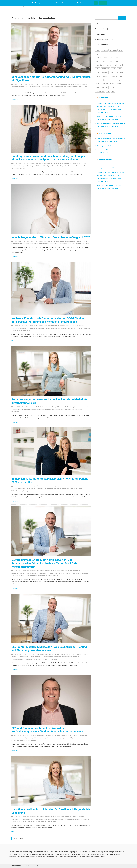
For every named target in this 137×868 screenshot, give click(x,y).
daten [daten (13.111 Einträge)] (104, 61)
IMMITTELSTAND (105, 133)
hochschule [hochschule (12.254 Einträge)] (106, 69)
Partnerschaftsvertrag (58, 409)
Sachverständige (71, 244)
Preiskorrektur (40, 488)
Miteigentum (48, 409)
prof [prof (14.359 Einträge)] (114, 80)
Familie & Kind (47, 407)
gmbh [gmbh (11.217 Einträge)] (115, 65)
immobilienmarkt (16, 166)
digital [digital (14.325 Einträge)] (117, 61)
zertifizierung (85, 244)
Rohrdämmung (79, 87)
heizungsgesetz (64, 657)
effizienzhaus (80, 326)
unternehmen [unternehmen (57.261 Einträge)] (100, 91)
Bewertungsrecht (28, 573)
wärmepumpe (45, 659)
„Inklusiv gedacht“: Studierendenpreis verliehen (111, 146)
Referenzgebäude (28, 659)
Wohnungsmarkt (27, 491)
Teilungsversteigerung (71, 409)
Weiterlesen (15, 100)
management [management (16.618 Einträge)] (120, 72)
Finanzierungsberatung (73, 407)
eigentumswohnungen (74, 163)
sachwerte (84, 573)
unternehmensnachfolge (31, 576)
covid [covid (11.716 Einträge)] (97, 61)
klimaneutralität (53, 328)
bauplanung (73, 326)
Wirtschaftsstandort (53, 576)
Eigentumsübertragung (78, 817)
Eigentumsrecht (62, 407)
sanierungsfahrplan (22, 740)
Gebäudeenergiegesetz (35, 657)
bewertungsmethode (17, 573)
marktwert (78, 573)
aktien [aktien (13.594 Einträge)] (98, 50)
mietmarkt (45, 166)
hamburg (83, 163)
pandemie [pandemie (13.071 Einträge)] (99, 80)
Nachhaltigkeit (62, 328)
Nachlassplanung (16, 822)
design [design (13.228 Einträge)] (110, 61)
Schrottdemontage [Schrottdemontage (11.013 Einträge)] (109, 84)
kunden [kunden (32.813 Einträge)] (104, 72)
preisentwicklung (31, 488)
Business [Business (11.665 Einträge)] (98, 58)
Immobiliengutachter (68, 819)
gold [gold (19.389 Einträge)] (121, 65)
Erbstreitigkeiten (16, 819)
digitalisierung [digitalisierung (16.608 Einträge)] (100, 65)
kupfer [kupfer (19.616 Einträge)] (111, 72)
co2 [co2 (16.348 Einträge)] (111, 58)
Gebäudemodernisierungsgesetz (51, 657)
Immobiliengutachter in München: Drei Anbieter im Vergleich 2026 (51, 237)
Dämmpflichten (16, 87)
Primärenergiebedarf (17, 330)
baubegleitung (64, 654)
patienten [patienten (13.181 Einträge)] (107, 80)
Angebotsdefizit (65, 486)
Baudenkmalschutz (73, 84)
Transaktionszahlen (81, 166)
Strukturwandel (73, 488)
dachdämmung (83, 84)
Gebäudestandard (37, 328)
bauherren (67, 326)
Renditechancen (49, 488)
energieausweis (65, 735)
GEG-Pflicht (45, 328)
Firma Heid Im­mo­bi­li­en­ (29, 84)
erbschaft (79, 241)
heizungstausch (77, 738)
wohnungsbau (53, 659)
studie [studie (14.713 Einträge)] (112, 87)
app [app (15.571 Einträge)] (97, 54)
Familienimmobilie (26, 819)
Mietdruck (39, 166)
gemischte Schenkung (37, 819)
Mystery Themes (37, 866)
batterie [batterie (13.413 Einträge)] (112, 54)
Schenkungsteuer (33, 822)
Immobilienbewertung (23, 244)
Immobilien (14, 409)
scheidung (79, 244)
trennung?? (80, 409)
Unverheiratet (15, 412)
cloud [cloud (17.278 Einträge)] (106, 58)
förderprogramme (59, 87)
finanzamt (85, 241)
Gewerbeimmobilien (57, 573)
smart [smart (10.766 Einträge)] (98, 87)
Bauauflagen (64, 84)
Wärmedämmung (16, 89)
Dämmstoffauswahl (26, 87)
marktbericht (23, 488)
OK (96, 3)
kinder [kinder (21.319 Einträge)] (98, 72)
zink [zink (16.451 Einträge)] (113, 91)
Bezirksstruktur (64, 163)
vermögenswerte (43, 576)
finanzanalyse (42, 573)
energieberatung (36, 87)
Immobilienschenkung (80, 819)
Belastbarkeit (73, 241)
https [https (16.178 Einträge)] (113, 69)
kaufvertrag (33, 409)
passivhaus (87, 328)
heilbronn (89, 407)
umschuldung (52, 822)
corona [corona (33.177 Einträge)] (117, 58)
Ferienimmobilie (22, 738)
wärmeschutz (27, 330)
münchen (52, 244)
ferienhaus (14, 738)
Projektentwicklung (57, 166)
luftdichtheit (72, 657)
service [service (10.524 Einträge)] (119, 84)
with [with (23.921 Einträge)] (108, 91)
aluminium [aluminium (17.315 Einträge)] (113, 50)
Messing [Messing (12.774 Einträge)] (114, 76)
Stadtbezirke (65, 488)
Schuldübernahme (43, 822)
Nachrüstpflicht (71, 87)
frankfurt (29, 328)
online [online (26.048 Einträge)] (121, 76)
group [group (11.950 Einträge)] (98, 69)
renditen (65, 166)
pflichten (14, 740)
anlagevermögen (65, 571)
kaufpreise (24, 166)
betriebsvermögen (75, 571)
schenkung (24, 822)
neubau (68, 328)
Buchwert (35, 573)
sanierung (86, 87)
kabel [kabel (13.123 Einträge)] (119, 69)
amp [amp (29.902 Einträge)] (121, 50)
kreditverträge (41, 409)
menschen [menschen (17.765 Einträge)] (106, 76)
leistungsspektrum (44, 244)
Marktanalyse (15, 488)
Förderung (30, 738)
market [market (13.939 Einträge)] (98, 76)
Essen (52, 87)
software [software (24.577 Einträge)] (105, 87)
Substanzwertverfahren (18, 576)
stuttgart (80, 488)
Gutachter (14, 244)
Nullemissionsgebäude (77, 328)
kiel (87, 819)
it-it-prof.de (103, 98)
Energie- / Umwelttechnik (50, 326)
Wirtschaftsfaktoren (17, 491)
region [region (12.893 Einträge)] (120, 80)
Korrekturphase (32, 166)
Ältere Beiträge (18, 839)
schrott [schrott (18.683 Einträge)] (98, 84)
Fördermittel (23, 328)
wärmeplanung (25, 89)
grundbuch (83, 407)
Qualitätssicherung (60, 244)
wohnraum (23, 168)
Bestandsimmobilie (66, 817)
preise (50, 166)
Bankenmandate (64, 241)
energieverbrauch (84, 735)
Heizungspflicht (68, 738)
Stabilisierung (72, 166)
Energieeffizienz (45, 87)
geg (65, 87)
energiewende (15, 328)
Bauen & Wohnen (49, 84)
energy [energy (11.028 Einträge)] (109, 65)
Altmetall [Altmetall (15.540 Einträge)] (105, 50)
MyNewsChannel (105, 160)
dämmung (71, 654)
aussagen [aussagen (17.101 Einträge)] (104, 54)
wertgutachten (15, 168)
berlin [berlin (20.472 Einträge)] (119, 54)
